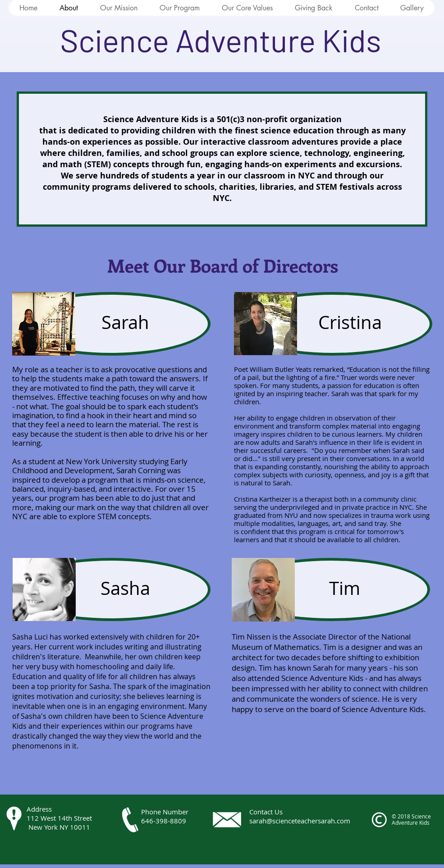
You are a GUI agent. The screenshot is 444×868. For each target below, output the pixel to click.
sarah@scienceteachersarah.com (300, 821)
